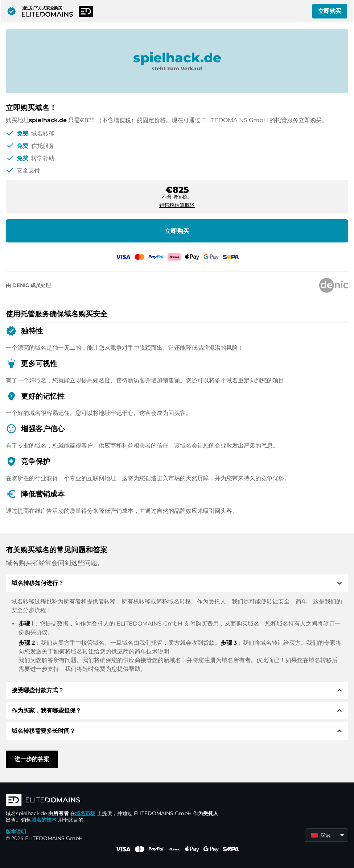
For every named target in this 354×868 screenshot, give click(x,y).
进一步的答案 (32, 759)
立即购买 (330, 11)
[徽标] (115, 801)
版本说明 (16, 832)
